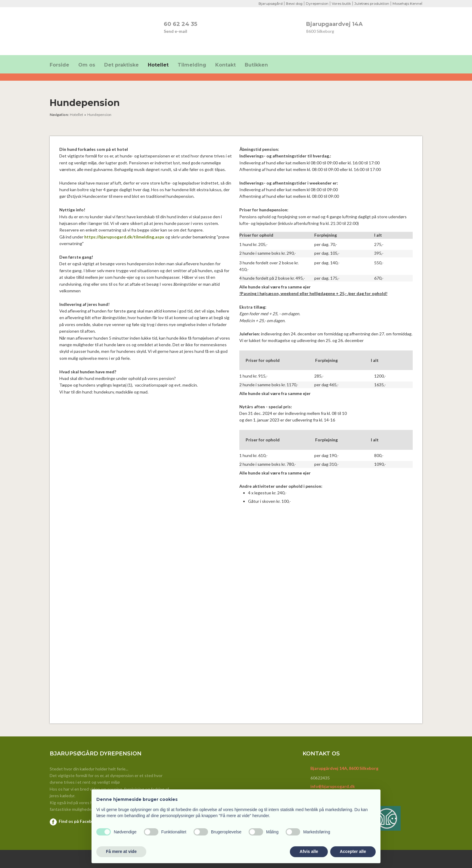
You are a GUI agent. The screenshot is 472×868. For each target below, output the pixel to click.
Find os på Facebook (79, 821)
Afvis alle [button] (309, 851)
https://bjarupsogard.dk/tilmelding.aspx (124, 237)
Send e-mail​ (175, 31)
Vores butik (337, 3)
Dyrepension (312, 3)
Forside (59, 65)
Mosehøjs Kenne (406, 3)
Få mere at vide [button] (121, 851)
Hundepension (99, 115)
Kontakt (225, 65)
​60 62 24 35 (180, 24)
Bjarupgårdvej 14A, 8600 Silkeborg (344, 768)
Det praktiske (121, 65)
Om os (87, 65)
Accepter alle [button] (353, 851)
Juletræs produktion (369, 3)
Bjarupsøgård (263, 3)
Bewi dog (288, 3)
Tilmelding (192, 65)
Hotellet (158, 65)
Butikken (256, 65)
